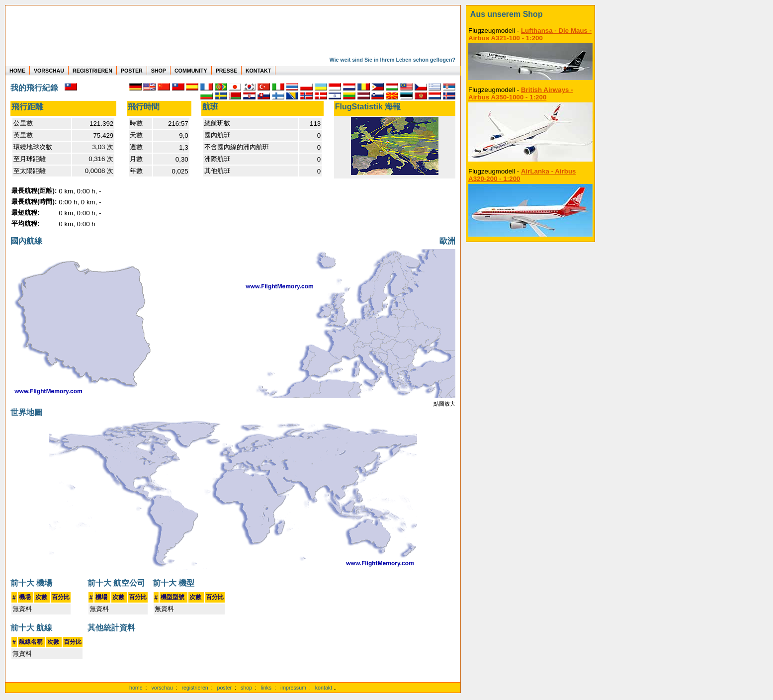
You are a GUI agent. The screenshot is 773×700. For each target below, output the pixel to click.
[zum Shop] (530, 14)
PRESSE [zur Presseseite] (226, 71)
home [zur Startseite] (136, 688)
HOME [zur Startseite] (17, 71)
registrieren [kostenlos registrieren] (195, 688)
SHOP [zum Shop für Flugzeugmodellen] (159, 71)
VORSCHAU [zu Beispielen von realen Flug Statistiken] (49, 71)
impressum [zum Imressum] (293, 688)
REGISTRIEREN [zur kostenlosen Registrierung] (92, 71)
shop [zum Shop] (246, 688)
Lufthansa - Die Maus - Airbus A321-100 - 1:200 (530, 34)
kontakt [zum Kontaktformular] (324, 688)
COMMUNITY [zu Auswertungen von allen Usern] (191, 71)
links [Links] (266, 688)
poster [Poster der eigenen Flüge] (225, 688)
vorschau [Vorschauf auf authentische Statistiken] (162, 688)
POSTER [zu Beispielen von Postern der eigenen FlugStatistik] (132, 71)
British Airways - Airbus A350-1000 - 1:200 (521, 93)
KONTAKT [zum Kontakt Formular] (258, 71)
